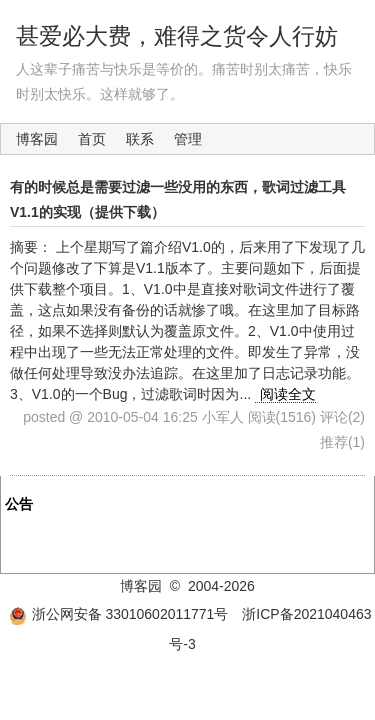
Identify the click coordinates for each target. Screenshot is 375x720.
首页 (92, 139)
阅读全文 (288, 394)
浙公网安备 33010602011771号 (119, 614)
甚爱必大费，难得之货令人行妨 (177, 36)
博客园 (37, 139)
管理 (188, 139)
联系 (140, 139)
